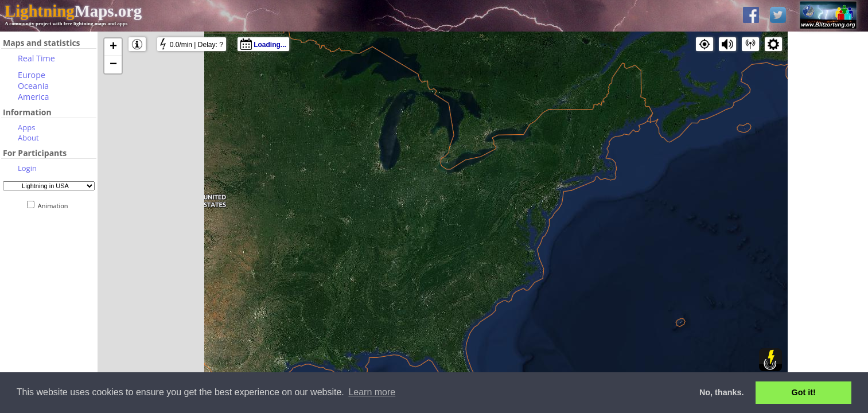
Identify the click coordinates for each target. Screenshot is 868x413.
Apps (26, 127)
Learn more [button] (372, 392)
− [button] (113, 65)
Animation (55, 206)
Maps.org (73, 11)
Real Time (36, 58)
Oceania (33, 86)
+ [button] (113, 47)
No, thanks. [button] (722, 392)
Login (27, 168)
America (34, 97)
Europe (32, 75)
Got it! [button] (804, 392)
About (28, 138)
